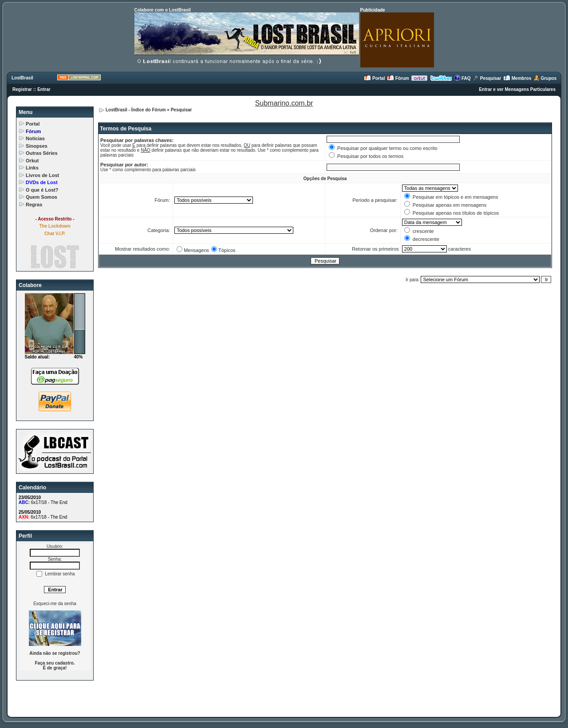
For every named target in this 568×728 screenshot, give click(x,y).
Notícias (35, 138)
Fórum (398, 78)
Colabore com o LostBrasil (163, 10)
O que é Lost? (42, 190)
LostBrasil (22, 78)
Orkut (32, 161)
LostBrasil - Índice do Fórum (136, 110)
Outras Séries (42, 153)
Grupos (545, 78)
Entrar (44, 89)
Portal (374, 78)
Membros (517, 78)
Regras (34, 205)
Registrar (22, 89)
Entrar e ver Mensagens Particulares (517, 89)
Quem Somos (41, 197)
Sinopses (37, 146)
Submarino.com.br (284, 103)
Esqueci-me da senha (55, 604)
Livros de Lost (42, 175)
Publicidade (373, 10)
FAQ (462, 78)
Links (32, 168)
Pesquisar (487, 78)
